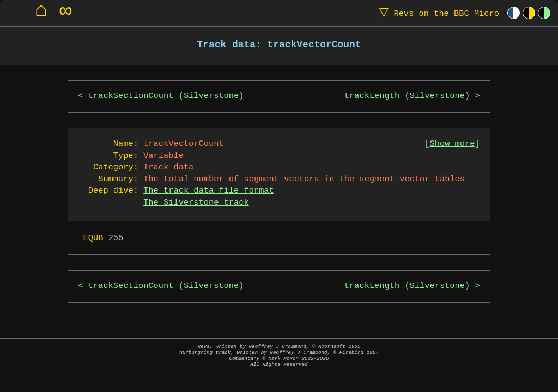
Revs (437, 13)
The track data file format (209, 191)
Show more (453, 144)
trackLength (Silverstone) (407, 96)
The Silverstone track (196, 203)
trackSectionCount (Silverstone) (166, 96)
